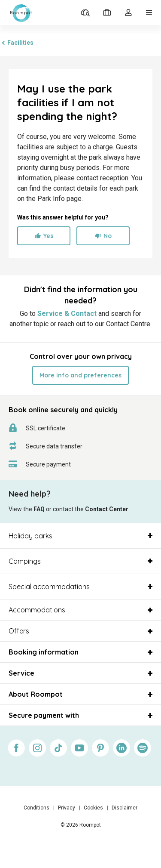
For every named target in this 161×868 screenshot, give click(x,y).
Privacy (67, 808)
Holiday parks (30, 536)
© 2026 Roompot (81, 825)
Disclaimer (125, 808)
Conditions (36, 808)
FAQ (39, 509)
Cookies (93, 808)
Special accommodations (49, 587)
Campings (25, 561)
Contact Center (107, 509)
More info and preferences (80, 375)
